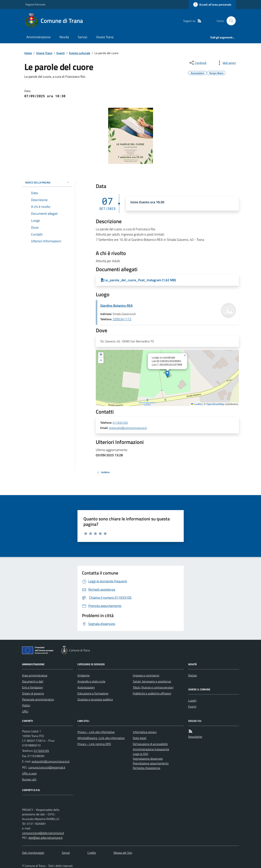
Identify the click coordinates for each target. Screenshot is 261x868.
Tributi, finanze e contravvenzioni (153, 687)
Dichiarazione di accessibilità (150, 744)
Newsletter (195, 737)
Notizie (193, 675)
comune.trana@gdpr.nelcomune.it (43, 833)
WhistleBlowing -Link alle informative (101, 738)
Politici (26, 705)
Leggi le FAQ (141, 754)
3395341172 (122, 319)
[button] (167, 374)
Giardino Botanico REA (116, 306)
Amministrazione (38, 37)
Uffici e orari (29, 773)
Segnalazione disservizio (148, 759)
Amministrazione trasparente (151, 749)
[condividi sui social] (198, 63)
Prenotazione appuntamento (151, 763)
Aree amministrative (35, 675)
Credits (92, 853)
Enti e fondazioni (32, 687)
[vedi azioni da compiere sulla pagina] (226, 63)
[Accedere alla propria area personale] (212, 4)
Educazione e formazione (93, 693)
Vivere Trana (105, 37)
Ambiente (84, 675)
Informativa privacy (145, 732)
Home (28, 53)
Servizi (83, 37)
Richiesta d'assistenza (146, 768)
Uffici (25, 711)
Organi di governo (33, 693)
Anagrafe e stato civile (91, 681)
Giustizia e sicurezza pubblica (95, 699)
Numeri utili (29, 779)
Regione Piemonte (35, 4)
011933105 (120, 423)
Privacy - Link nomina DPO (94, 744)
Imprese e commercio (146, 675)
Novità (64, 37)
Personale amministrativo (38, 699)
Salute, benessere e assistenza (152, 681)
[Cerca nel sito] (230, 21)
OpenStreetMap (215, 404)
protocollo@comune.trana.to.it (128, 428)
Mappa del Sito (123, 853)
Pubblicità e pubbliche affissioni (152, 693)
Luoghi (192, 700)
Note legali (140, 738)
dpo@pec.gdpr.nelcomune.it (46, 838)
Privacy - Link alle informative (96, 732)
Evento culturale (80, 53)
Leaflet (196, 404)
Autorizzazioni (86, 687)
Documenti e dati (33, 681)
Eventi (61, 53)
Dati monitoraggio (33, 853)
